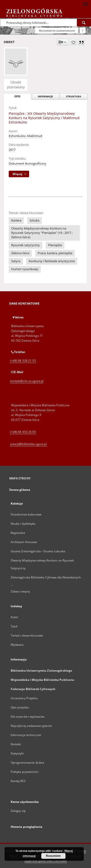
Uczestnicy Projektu (24, 698)
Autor (15, 617)
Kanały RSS (18, 781)
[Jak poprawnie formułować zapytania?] (83, 31)
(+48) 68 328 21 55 (23, 361)
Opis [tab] (17, 96)
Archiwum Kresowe (24, 542)
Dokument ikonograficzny (28, 164)
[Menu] (85, 4)
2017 (12, 150)
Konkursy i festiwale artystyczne (52, 261)
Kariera (16, 220)
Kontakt (16, 744)
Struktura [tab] (74, 96)
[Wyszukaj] (84, 23)
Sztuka (34, 220)
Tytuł (14, 626)
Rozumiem (53, 856)
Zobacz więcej (20, 591)
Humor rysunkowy (25, 269)
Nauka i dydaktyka (23, 524)
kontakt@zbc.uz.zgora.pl (27, 381)
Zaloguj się (18, 811)
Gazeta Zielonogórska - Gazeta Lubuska (38, 551)
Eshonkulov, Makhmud (25, 136)
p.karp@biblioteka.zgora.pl (29, 444)
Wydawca (17, 645)
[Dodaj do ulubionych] (73, 42)
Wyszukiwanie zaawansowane (57, 31)
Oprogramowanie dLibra (28, 763)
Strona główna (20, 490)
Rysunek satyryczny (25, 245)
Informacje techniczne (26, 735)
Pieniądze (55, 245)
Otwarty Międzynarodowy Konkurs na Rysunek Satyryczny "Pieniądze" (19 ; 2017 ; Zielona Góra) (42, 233)
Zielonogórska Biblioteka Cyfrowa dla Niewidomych (46, 577)
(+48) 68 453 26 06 (23, 432)
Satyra (16, 261)
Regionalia (18, 533)
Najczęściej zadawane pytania (31, 726)
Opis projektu (20, 707)
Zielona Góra (20, 253)
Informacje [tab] (45, 96)
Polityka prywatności (25, 772)
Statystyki (17, 753)
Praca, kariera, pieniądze (55, 253)
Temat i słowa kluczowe (27, 635)
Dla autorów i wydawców (28, 717)
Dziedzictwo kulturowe (26, 514)
